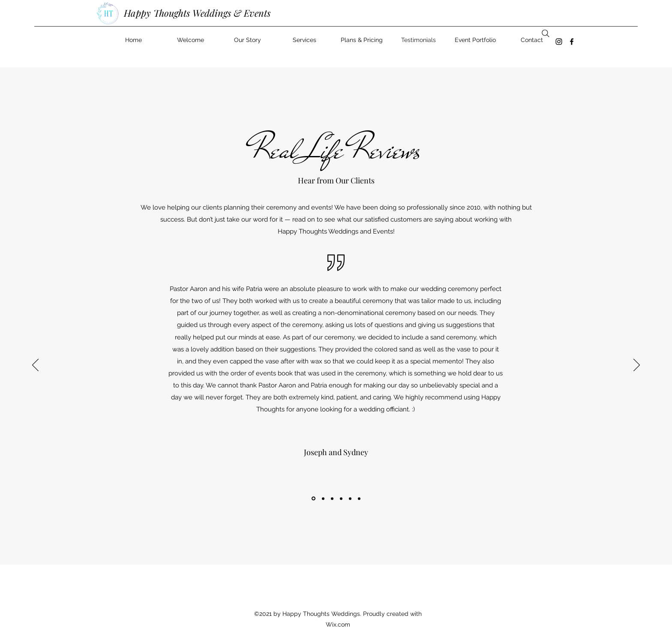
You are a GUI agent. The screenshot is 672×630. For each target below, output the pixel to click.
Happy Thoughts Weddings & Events (197, 13)
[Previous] (35, 366)
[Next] (637, 366)
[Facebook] (572, 42)
